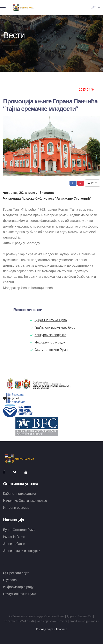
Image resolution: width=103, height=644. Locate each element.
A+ (73, 183)
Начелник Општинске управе (25, 501)
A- (81, 183)
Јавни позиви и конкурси (22, 551)
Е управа (10, 580)
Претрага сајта (16, 573)
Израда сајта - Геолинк (51, 629)
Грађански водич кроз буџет (56, 327)
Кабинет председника (20, 494)
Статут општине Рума (51, 350)
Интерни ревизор (16, 508)
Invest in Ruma (14, 537)
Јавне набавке (14, 544)
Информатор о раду (50, 342)
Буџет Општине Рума (51, 320)
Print (92, 183)
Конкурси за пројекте (50, 335)
